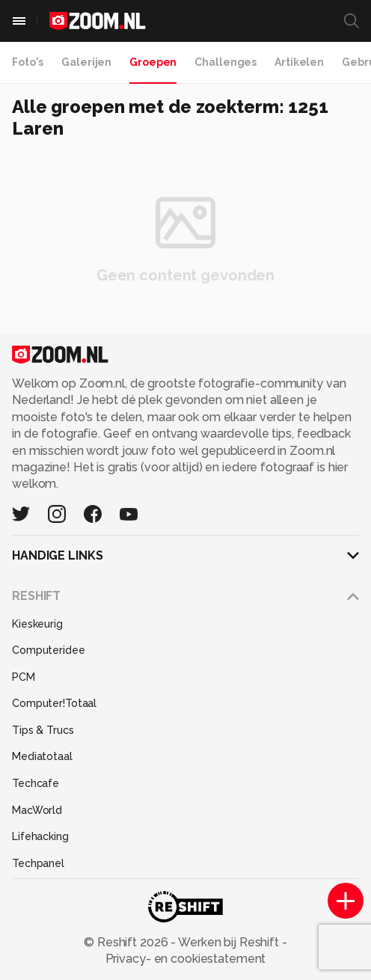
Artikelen (299, 62)
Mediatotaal (42, 756)
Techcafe (36, 783)
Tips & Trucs (43, 730)
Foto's (28, 62)
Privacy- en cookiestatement (186, 959)
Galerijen (86, 62)
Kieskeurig (37, 624)
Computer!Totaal (54, 703)
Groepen (153, 62)
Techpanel (38, 863)
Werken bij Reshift (229, 942)
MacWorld (37, 810)
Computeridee (49, 650)
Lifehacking (40, 836)
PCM (24, 677)
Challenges (226, 62)
